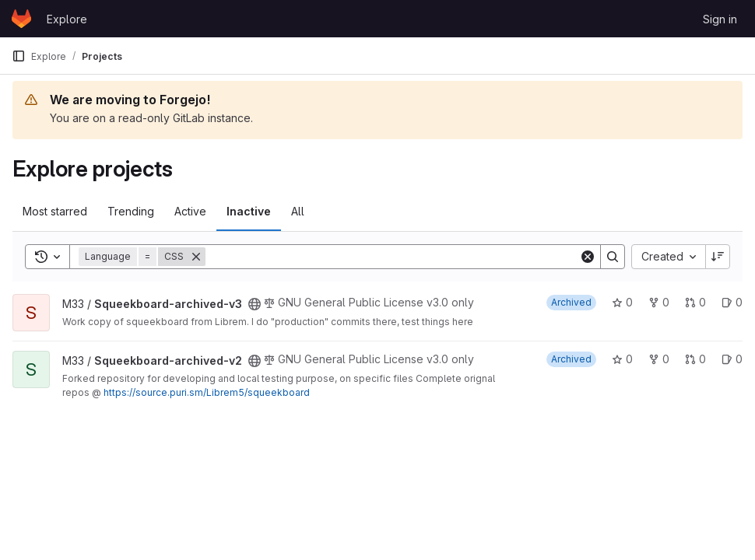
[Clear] (588, 257)
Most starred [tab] (55, 211)
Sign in (720, 19)
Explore (67, 19)
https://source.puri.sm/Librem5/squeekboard (207, 392)
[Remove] (196, 257)
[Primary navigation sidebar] (19, 56)
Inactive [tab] (249, 211)
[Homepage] (21, 19)
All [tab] (298, 211)
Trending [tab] (131, 211)
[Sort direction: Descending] (718, 257)
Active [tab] (190, 211)
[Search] (392, 257)
